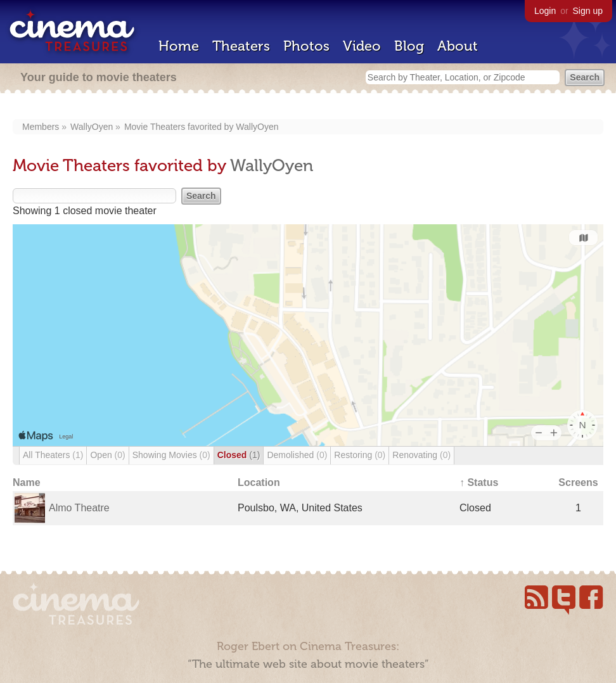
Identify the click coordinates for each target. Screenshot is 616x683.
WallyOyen (92, 127)
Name (27, 482)
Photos (306, 46)
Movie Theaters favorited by (180, 127)
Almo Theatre (79, 508)
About (458, 46)
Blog (409, 46)
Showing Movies (171, 455)
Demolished (297, 455)
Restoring (360, 455)
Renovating (421, 455)
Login (545, 11)
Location (259, 482)
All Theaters (53, 455)
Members (41, 127)
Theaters (241, 46)
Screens (578, 482)
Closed (239, 455)
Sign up (588, 11)
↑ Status (479, 482)
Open (107, 455)
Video (362, 46)
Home (179, 46)
